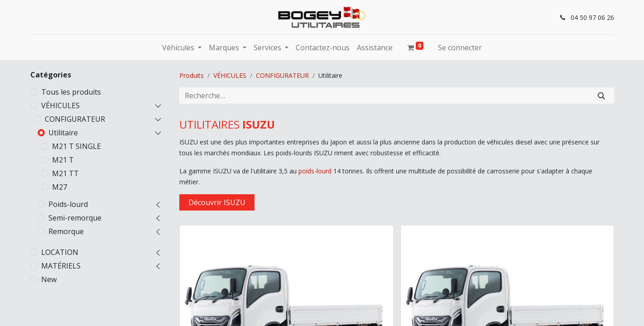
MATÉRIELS (61, 266)
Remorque (66, 231)
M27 (60, 187)
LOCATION (60, 252)
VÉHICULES (60, 105)
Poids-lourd (68, 204)
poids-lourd (315, 171)
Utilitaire (63, 133)
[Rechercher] (601, 96)
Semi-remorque (75, 218)
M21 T (63, 160)
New (49, 279)
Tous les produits (71, 92)
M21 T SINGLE (77, 146)
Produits (192, 75)
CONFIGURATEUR (75, 119)
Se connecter (460, 48)
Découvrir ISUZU (217, 202)
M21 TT (65, 173)
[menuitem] (323, 48)
